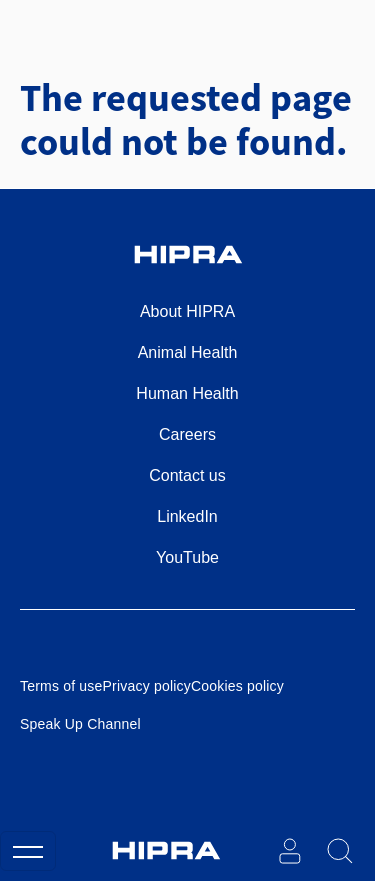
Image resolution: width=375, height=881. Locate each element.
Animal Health (188, 352)
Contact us (187, 475)
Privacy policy (147, 686)
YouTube (187, 557)
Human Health (187, 393)
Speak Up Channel (80, 724)
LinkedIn (187, 516)
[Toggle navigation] (28, 851)
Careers (187, 434)
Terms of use (61, 686)
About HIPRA (187, 311)
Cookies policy (237, 686)
